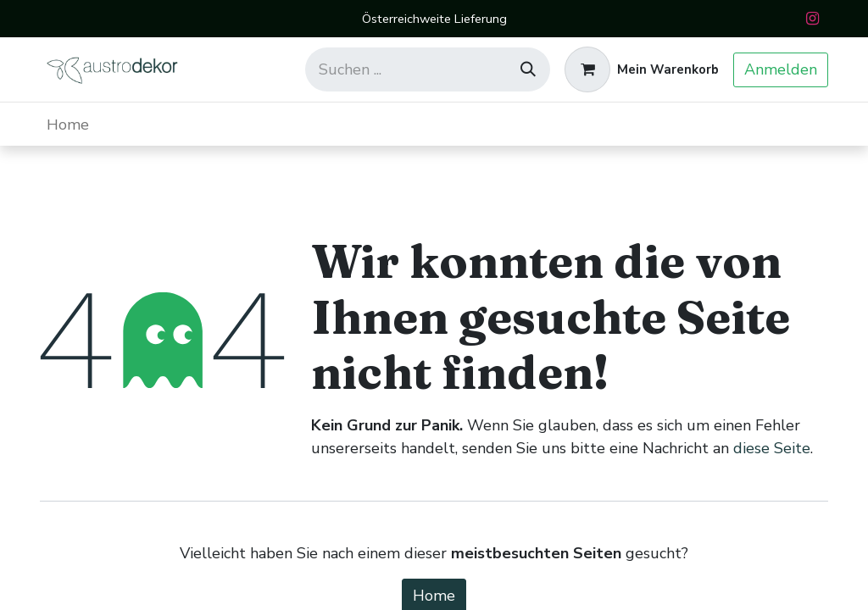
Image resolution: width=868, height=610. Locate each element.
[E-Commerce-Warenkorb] (642, 69)
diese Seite (772, 448)
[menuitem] (68, 124)
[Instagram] (812, 19)
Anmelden (781, 69)
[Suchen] (528, 69)
